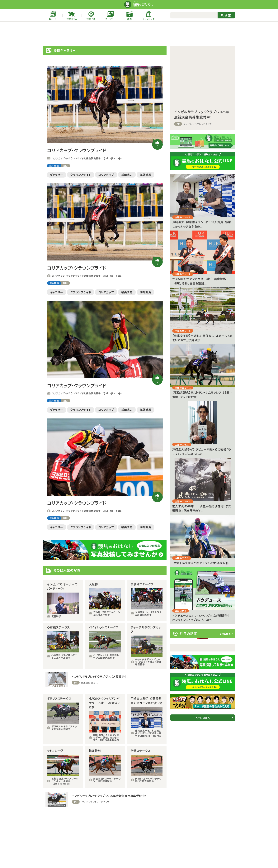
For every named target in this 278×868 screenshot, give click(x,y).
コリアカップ (106, 175)
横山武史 (127, 175)
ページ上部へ (203, 718)
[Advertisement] (139, 34)
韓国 (65, 166)
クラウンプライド (81, 175)
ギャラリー (57, 175)
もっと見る (225, 634)
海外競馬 (54, 166)
